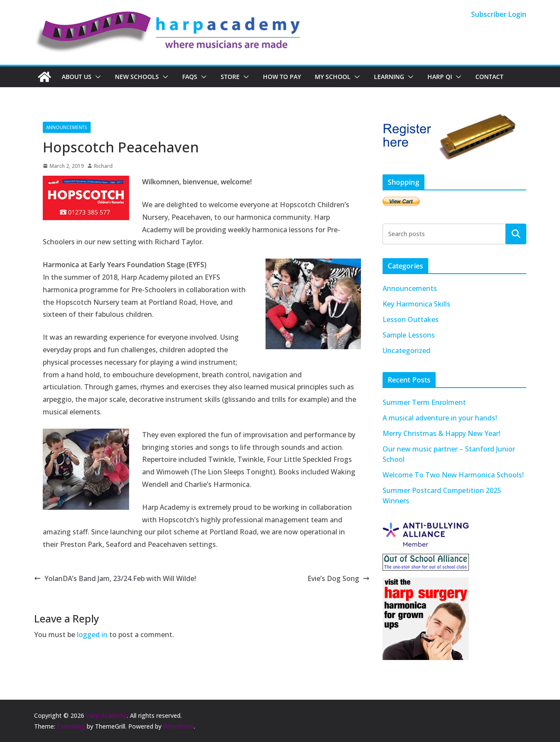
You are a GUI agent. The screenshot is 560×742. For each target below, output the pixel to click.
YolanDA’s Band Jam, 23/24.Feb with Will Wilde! (115, 578)
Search (516, 234)
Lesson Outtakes (411, 319)
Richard (103, 166)
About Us (77, 77)
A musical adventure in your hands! (440, 418)
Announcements (67, 127)
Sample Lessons (409, 335)
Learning (389, 77)
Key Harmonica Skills (416, 304)
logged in (92, 635)
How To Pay (282, 77)
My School (333, 77)
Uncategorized (407, 350)
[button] (96, 77)
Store (230, 77)
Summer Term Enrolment (424, 402)
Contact (489, 77)
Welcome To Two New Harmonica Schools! (453, 475)
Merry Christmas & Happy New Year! (441, 433)
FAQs (190, 77)
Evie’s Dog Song (339, 578)
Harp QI (440, 77)
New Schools (137, 77)
